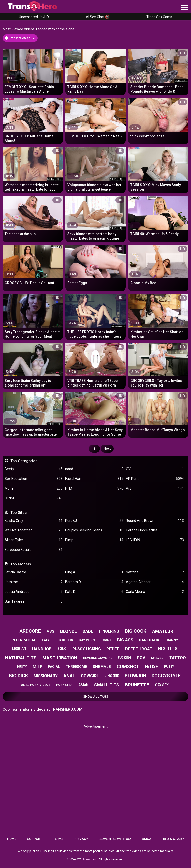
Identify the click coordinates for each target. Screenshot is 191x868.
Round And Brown (155, 521)
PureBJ (94, 521)
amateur (163, 631)
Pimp (94, 540)
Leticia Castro (34, 572)
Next (107, 449)
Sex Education (34, 479)
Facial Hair (94, 479)
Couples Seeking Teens (94, 530)
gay (46, 640)
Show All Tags (96, 696)
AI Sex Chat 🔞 (98, 17)
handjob (42, 649)
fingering (109, 631)
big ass (125, 640)
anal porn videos (36, 685)
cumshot (128, 667)
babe (88, 631)
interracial (24, 640)
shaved (157, 658)
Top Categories (24, 461)
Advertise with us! (115, 839)
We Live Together (34, 530)
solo (62, 649)
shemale (102, 667)
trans (106, 640)
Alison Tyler (34, 540)
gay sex (162, 685)
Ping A (94, 572)
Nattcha (155, 572)
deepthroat (139, 649)
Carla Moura (155, 592)
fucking (125, 658)
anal (69, 676)
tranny (172, 640)
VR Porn (155, 479)
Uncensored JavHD (34, 17)
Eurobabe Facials (34, 550)
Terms (58, 839)
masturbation (60, 658)
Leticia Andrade (34, 592)
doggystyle (166, 676)
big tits (168, 649)
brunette (137, 685)
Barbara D (94, 582)
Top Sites (18, 513)
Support (35, 839)
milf (38, 667)
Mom (34, 488)
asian (84, 685)
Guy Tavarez (34, 601)
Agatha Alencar (155, 582)
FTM (94, 488)
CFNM (34, 498)
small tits (107, 685)
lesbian (19, 649)
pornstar (64, 685)
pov (141, 658)
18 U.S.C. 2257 (173, 839)
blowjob (135, 676)
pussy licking (87, 649)
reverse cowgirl (98, 658)
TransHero (90, 859)
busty (22, 667)
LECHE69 (155, 540)
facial (54, 667)
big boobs (64, 640)
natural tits (21, 658)
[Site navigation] (185, 7)
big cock (136, 631)
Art (155, 488)
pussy (169, 667)
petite (113, 649)
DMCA (147, 839)
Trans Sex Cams (159, 17)
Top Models (21, 564)
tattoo (178, 658)
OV (155, 469)
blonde (69, 631)
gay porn (87, 640)
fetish (152, 667)
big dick (18, 676)
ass (51, 631)
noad (94, 469)
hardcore (29, 631)
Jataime (34, 582)
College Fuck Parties (155, 530)
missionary (46, 676)
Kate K (94, 592)
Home (12, 839)
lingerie (112, 676)
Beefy (34, 469)
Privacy (81, 839)
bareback (149, 640)
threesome (76, 667)
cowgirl (90, 676)
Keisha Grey (34, 521)
